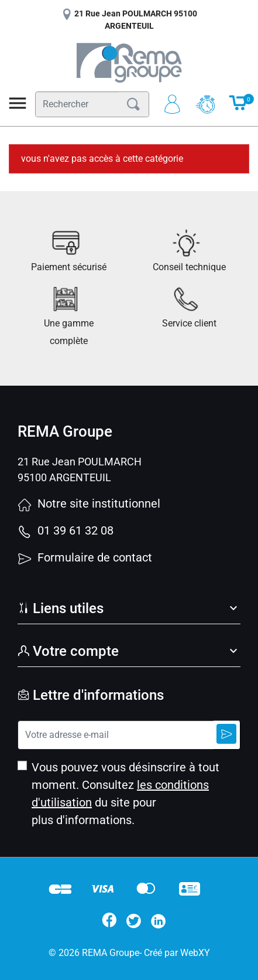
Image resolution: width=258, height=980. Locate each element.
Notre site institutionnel (89, 503)
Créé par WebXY (177, 953)
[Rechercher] (77, 104)
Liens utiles (61, 608)
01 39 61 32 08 (66, 530)
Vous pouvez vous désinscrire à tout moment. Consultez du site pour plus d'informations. (125, 794)
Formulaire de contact (85, 557)
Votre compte (68, 651)
